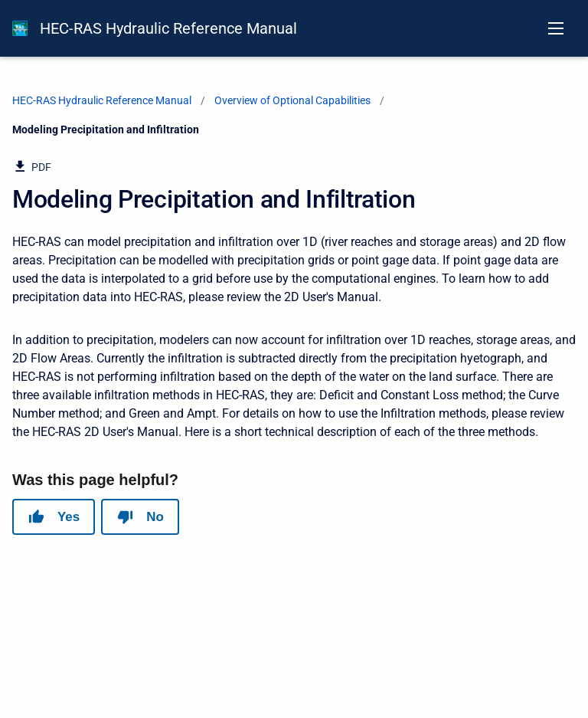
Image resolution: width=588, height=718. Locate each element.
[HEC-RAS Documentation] (20, 28)
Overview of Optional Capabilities (292, 100)
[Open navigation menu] (556, 28)
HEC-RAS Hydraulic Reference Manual (168, 28)
